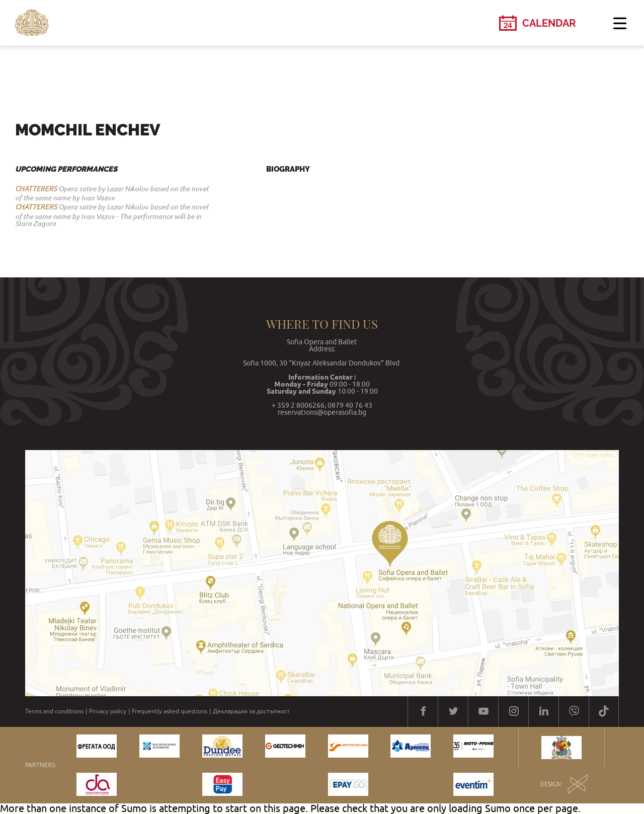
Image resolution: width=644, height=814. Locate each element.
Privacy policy (108, 711)
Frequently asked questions (170, 711)
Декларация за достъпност (251, 711)
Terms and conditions (54, 711)
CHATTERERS (36, 189)
